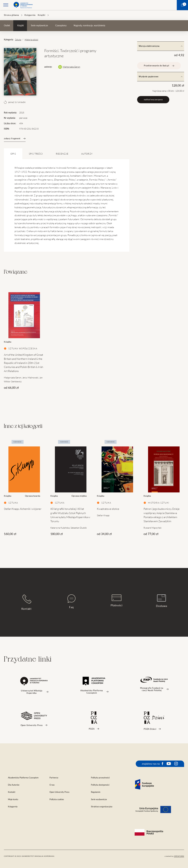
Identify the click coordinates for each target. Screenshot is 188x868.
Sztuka (18, 40)
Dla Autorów (14, 785)
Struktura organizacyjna (102, 807)
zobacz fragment (15, 139)
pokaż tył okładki (15, 102)
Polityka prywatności (100, 778)
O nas (52, 785)
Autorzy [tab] (87, 154)
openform (179, 856)
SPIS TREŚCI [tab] (36, 154)
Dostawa (162, 601)
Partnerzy (54, 778)
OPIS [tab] (13, 154)
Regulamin (96, 792)
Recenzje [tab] (62, 154)
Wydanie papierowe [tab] (161, 77)
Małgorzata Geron (71, 67)
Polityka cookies (57, 799)
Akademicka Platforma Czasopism (23, 778)
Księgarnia (30, 15)
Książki (42, 15)
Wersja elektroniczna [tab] (161, 46)
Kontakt (26, 602)
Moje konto (13, 799)
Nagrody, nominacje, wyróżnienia (89, 25)
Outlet (7, 25)
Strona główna (11, 15)
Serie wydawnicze (39, 25)
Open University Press (59, 792)
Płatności (117, 601)
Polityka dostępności (100, 785)
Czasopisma (61, 25)
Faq (71, 602)
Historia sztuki (31, 40)
